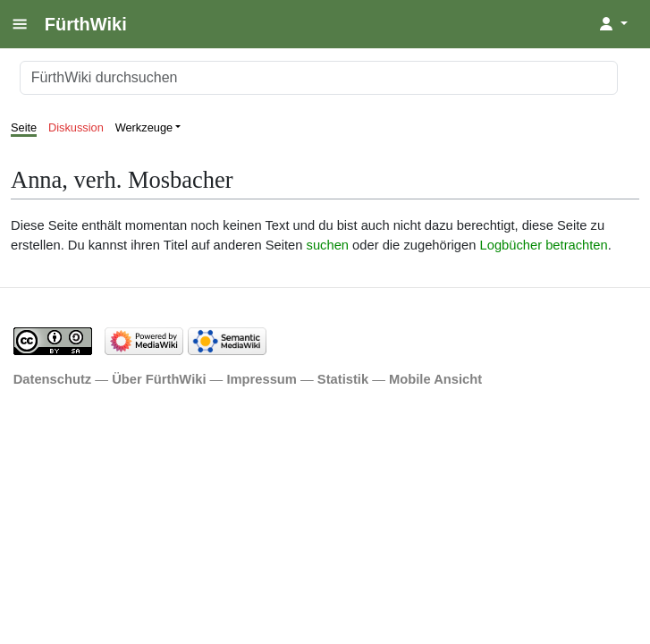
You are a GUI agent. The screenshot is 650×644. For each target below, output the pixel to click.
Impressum (262, 379)
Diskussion (76, 127)
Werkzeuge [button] (144, 127)
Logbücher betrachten (544, 245)
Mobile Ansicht (435, 379)
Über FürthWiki (159, 379)
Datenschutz (53, 379)
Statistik (343, 379)
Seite (24, 127)
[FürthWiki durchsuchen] (319, 78)
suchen (328, 245)
